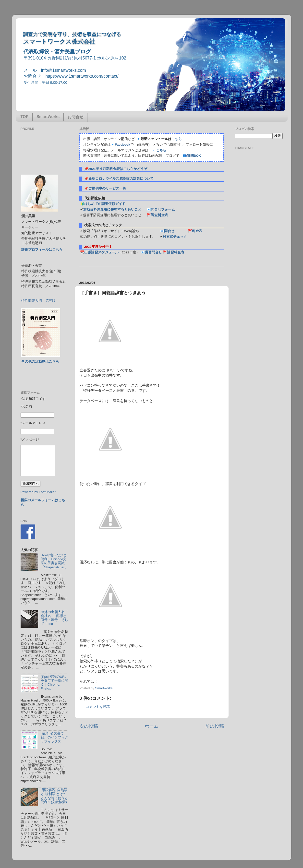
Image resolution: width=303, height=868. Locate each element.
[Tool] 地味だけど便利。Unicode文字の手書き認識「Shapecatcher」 (54, 561)
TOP (25, 117)
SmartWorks (48, 117)
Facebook (123, 145)
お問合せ (75, 117)
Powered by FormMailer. (38, 492)
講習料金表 (176, 252)
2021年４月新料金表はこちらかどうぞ (118, 169)
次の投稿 (89, 726)
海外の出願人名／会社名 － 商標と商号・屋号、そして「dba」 (54, 618)
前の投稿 (215, 726)
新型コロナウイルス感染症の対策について (121, 179)
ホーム (151, 726)
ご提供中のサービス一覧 (107, 188)
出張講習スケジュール (101, 252)
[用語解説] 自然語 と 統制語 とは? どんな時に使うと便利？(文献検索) (54, 796)
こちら (177, 139)
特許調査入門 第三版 (38, 301)
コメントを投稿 (98, 707)
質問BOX (194, 156)
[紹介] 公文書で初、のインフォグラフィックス (54, 737)
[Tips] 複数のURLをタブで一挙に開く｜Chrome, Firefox (54, 683)
